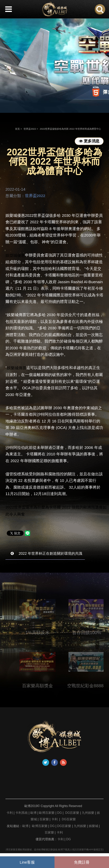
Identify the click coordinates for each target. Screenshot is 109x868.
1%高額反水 (43, 633)
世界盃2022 (30, 129)
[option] (55, 65)
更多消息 (89, 141)
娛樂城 (93, 826)
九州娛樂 (88, 813)
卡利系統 (22, 813)
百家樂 (44, 819)
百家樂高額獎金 (43, 686)
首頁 (17, 129)
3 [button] (105, 24)
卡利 (10, 813)
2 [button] (97, 24)
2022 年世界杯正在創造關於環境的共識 (46, 553)
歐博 (33, 813)
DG (59, 813)
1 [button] (90, 24)
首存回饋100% (92, 633)
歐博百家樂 (47, 813)
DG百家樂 (72, 813)
